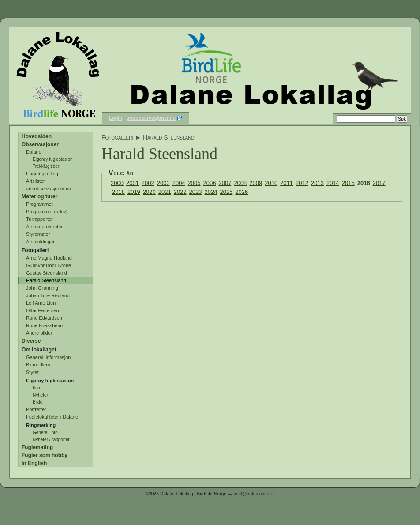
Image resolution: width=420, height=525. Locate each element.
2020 (149, 192)
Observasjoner (40, 144)
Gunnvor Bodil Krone (49, 265)
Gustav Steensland (47, 273)
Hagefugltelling (42, 174)
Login (116, 118)
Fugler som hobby (45, 455)
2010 (271, 183)
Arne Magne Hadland (49, 258)
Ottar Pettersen (43, 310)
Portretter (36, 409)
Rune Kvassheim (44, 325)
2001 (133, 183)
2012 (302, 183)
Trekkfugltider (46, 166)
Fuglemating (37, 447)
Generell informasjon (49, 357)
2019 (134, 192)
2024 (211, 192)
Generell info (45, 432)
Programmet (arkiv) (47, 212)
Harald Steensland (46, 280)
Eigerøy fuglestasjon (53, 159)
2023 (196, 192)
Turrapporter (39, 219)
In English (34, 463)
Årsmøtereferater (44, 227)
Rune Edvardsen (44, 318)
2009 (256, 183)
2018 (118, 192)
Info (36, 388)
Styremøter (38, 234)
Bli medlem (38, 365)
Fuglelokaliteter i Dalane (52, 417)
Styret (32, 372)
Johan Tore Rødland (48, 295)
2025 (226, 192)
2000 (117, 183)
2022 (180, 192)
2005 (194, 183)
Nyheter (40, 395)
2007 (225, 183)
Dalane (34, 152)
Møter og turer (39, 196)
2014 (333, 183)
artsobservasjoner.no (151, 118)
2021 (165, 192)
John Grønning (42, 288)
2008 (240, 183)
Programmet (39, 204)
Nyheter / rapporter (51, 440)
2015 (348, 183)
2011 (287, 183)
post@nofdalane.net (254, 494)
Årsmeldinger (40, 242)
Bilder (38, 402)
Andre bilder (39, 333)
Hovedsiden (37, 136)
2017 (379, 183)
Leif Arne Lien (41, 303)
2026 (242, 192)
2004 (179, 183)
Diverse (31, 341)
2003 (163, 183)
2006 (210, 183)
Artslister (36, 181)
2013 (317, 183)
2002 (148, 183)
